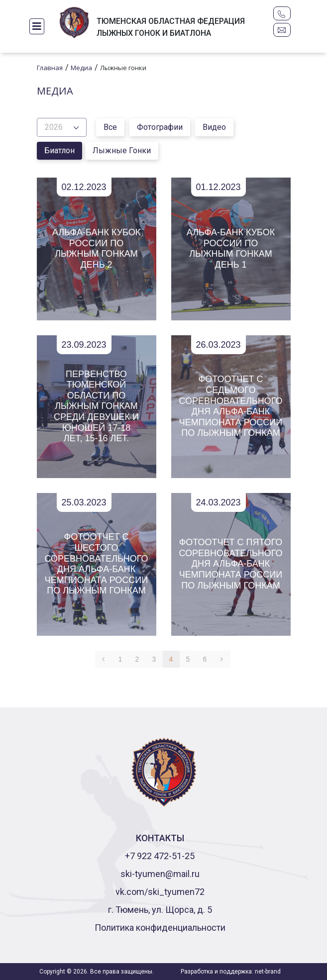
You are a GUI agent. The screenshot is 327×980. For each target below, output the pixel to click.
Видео (214, 127)
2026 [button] (54, 127)
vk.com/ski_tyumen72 (160, 892)
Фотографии (160, 127)
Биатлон (59, 150)
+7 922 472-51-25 (282, 13)
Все (110, 127)
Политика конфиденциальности (160, 928)
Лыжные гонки (122, 150)
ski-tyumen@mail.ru (282, 30)
